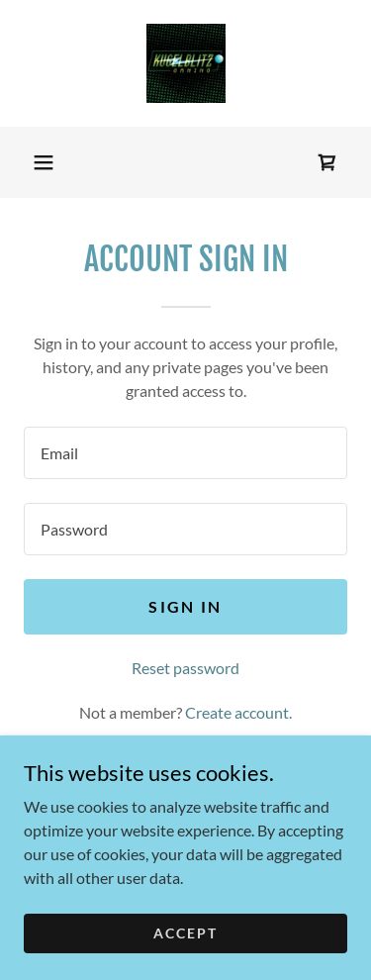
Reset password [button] (185, 668)
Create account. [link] (238, 712)
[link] (186, 63)
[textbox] (185, 453)
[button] (44, 162)
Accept (185, 933)
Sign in (185, 606)
